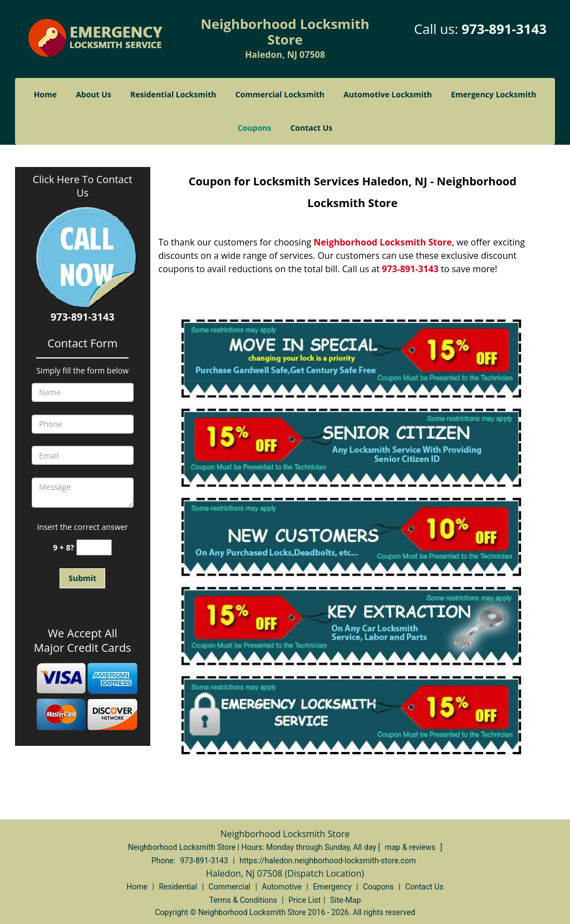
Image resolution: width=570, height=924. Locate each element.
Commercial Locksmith (280, 94)
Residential (178, 887)
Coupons (254, 128)
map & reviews (411, 847)
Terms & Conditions (243, 900)
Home (45, 94)
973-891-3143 (504, 29)
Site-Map (345, 900)
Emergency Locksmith (493, 94)
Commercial (230, 887)
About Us (94, 94)
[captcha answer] (94, 547)
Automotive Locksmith (388, 94)
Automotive (282, 887)
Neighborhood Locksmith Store (382, 242)
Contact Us (311, 128)
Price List (304, 900)
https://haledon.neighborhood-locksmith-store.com (328, 861)
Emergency (332, 887)
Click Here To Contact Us (83, 186)
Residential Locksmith (173, 94)
